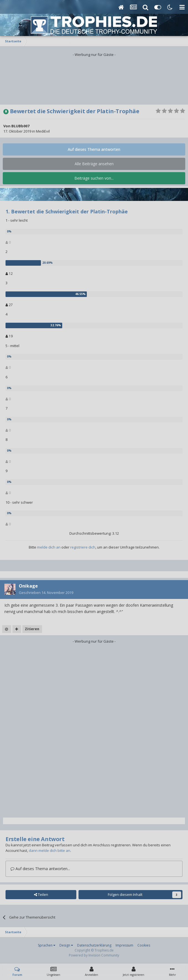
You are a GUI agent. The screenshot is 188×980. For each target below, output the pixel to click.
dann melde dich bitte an (49, 850)
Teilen (41, 894)
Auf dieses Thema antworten (94, 149)
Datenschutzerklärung (94, 945)
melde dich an (49, 547)
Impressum (124, 945)
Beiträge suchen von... (94, 178)
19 (9, 336)
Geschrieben (46, 593)
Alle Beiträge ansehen (94, 164)
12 (9, 274)
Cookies (144, 945)
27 (9, 305)
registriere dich (83, 547)
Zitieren (32, 629)
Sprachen (47, 945)
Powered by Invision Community (94, 955)
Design (66, 945)
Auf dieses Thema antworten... (40, 869)
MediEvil (43, 131)
